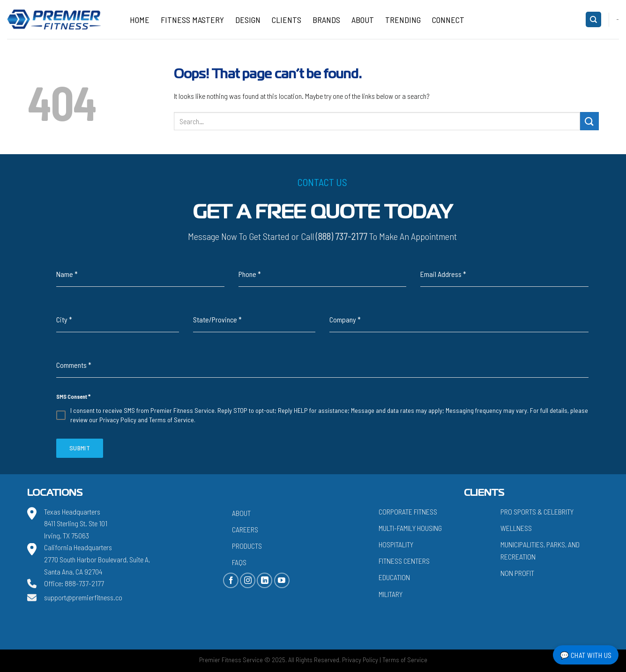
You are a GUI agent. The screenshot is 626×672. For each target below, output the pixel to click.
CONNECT (448, 20)
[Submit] (589, 121)
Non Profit (517, 573)
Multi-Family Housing (410, 528)
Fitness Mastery (192, 20)
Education (394, 577)
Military (391, 594)
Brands (326, 20)
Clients (287, 20)
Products (247, 546)
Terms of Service (171, 420)
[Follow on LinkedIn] (265, 580)
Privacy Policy (118, 420)
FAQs (239, 562)
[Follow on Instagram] (248, 580)
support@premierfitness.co (83, 597)
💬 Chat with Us (586, 655)
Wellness (516, 528)
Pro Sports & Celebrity (537, 511)
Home (140, 20)
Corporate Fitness (408, 511)
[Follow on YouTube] (282, 580)
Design (248, 20)
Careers (245, 529)
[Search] (593, 19)
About (363, 20)
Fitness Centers (404, 561)
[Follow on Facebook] (231, 580)
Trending (403, 20)
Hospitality (396, 544)
